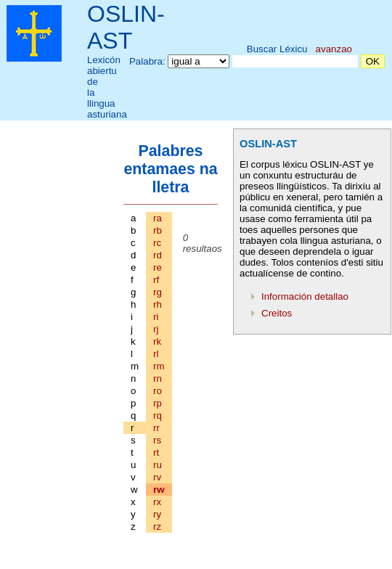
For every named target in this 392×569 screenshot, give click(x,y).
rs (157, 440)
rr (156, 428)
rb (158, 230)
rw (159, 490)
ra (158, 218)
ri (156, 317)
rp (158, 403)
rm (159, 366)
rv (157, 477)
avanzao (334, 49)
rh (158, 304)
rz (157, 527)
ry (157, 514)
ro (158, 391)
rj (156, 329)
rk (157, 341)
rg (158, 292)
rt (156, 453)
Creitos (277, 313)
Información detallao (305, 296)
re (158, 267)
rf (156, 280)
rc (157, 243)
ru (158, 465)
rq (158, 416)
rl (156, 354)
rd (158, 255)
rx (157, 502)
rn (158, 378)
